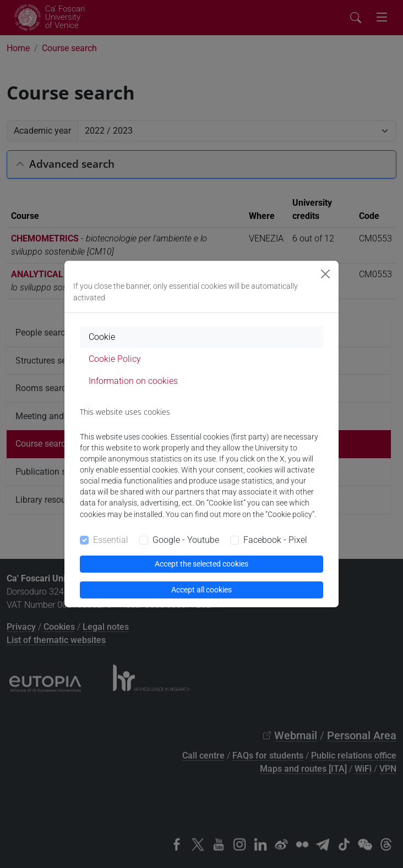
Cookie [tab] (102, 337)
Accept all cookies (201, 590)
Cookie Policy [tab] (115, 359)
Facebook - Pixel (275, 540)
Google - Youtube (186, 540)
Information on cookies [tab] (133, 381)
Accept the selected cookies (201, 564)
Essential (111, 540)
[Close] (325, 274)
